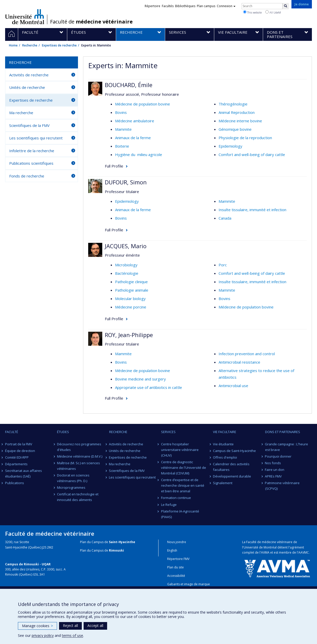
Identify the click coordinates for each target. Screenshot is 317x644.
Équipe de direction (20, 451)
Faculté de (91, 22)
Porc (223, 265)
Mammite (123, 129)
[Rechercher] (286, 6)
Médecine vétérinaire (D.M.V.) (80, 456)
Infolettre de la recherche (32, 151)
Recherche (30, 45)
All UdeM (273, 12)
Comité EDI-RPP (17, 457)
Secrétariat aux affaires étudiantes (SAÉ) (24, 473)
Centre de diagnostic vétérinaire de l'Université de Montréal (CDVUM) (184, 468)
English (172, 550)
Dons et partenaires (283, 432)
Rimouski (116, 550)
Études (63, 432)
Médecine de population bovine (143, 104)
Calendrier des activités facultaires (231, 467)
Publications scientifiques (31, 163)
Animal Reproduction (237, 112)
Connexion (226, 6)
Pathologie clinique (131, 282)
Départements (16, 464)
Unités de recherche (27, 87)
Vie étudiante (223, 444)
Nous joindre (177, 542)
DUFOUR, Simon (126, 182)
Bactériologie (127, 273)
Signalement (223, 483)
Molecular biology (130, 299)
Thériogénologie (233, 104)
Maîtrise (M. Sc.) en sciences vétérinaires (78, 466)
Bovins (121, 112)
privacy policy (43, 635)
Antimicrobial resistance (239, 362)
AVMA (265, 552)
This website (252, 12)
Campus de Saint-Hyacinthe (234, 451)
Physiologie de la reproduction (245, 138)
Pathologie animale (132, 290)
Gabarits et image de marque (189, 584)
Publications (15, 483)
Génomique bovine (235, 129)
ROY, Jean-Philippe (129, 335)
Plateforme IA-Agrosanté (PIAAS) (180, 514)
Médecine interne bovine (240, 121)
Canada (225, 218)
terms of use (72, 635)
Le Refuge (169, 505)
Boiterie (122, 146)
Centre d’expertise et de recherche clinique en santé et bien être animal (183, 485)
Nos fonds (273, 463)
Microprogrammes (71, 487)
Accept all (95, 625)
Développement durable (232, 476)
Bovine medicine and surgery (140, 379)
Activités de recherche (29, 75)
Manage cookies (37, 626)
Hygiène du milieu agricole (139, 154)
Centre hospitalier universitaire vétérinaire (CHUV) (180, 450)
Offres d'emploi (225, 457)
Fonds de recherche (27, 176)
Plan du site (176, 567)
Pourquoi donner (278, 456)
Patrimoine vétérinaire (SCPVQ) (282, 486)
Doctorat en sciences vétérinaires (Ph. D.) (73, 478)
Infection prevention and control (247, 354)
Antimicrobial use (233, 386)
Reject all (70, 625)
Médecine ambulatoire (135, 121)
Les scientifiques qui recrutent (36, 138)
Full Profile (114, 166)
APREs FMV (274, 476)
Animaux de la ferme (133, 138)
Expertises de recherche (59, 45)
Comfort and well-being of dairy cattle (252, 154)
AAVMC (304, 552)
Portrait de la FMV (19, 444)
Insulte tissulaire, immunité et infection (252, 210)
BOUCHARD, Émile (129, 85)
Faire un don (275, 470)
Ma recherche (21, 113)
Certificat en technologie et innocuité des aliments (78, 497)
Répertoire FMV (178, 559)
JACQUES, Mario (126, 246)
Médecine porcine (131, 307)
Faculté (12, 432)
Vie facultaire (225, 432)
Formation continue (176, 498)
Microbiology (126, 265)
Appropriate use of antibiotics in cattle (149, 387)
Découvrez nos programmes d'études (79, 447)
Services (168, 432)
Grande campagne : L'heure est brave (287, 447)
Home (13, 45)
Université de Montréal (25, 17)
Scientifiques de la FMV (29, 125)
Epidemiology (230, 146)
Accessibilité (176, 576)
